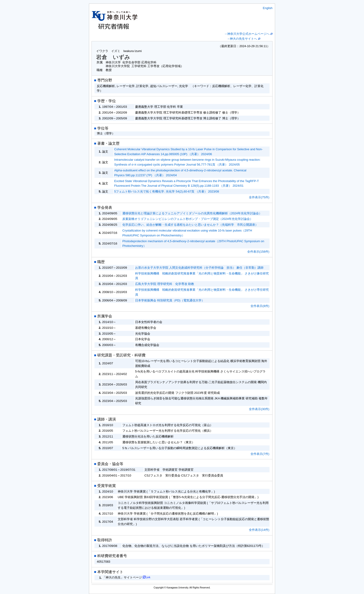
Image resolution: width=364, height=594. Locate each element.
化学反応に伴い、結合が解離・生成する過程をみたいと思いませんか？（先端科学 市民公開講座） (190, 225)
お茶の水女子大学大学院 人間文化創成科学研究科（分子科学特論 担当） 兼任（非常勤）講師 (199, 268)
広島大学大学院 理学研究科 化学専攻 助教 (165, 284)
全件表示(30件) (259, 409)
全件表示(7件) (260, 454)
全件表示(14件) (259, 530)
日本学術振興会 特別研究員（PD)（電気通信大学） (170, 300)
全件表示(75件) (259, 197)
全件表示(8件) (260, 306)
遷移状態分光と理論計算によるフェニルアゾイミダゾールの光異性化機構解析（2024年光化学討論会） (192, 213)
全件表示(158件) (258, 252)
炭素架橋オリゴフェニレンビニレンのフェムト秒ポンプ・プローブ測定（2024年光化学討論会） (188, 219)
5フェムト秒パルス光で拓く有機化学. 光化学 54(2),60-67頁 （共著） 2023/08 (167, 191)
